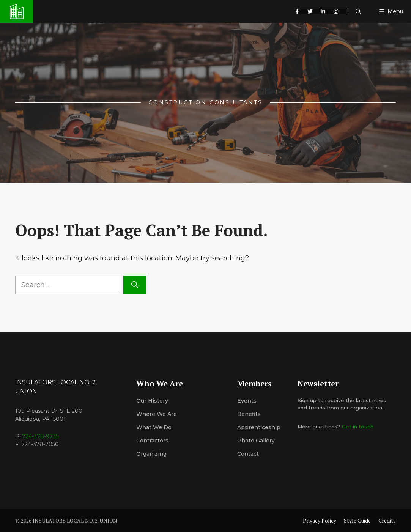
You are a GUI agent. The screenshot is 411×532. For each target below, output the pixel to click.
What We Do (154, 427)
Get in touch (358, 427)
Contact (248, 454)
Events (247, 401)
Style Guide (357, 520)
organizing (151, 454)
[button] (358, 11)
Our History (152, 401)
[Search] (135, 285)
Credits (387, 520)
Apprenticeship (259, 427)
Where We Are (157, 414)
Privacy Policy (320, 520)
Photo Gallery (256, 441)
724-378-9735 (40, 436)
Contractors (152, 441)
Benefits (249, 414)
